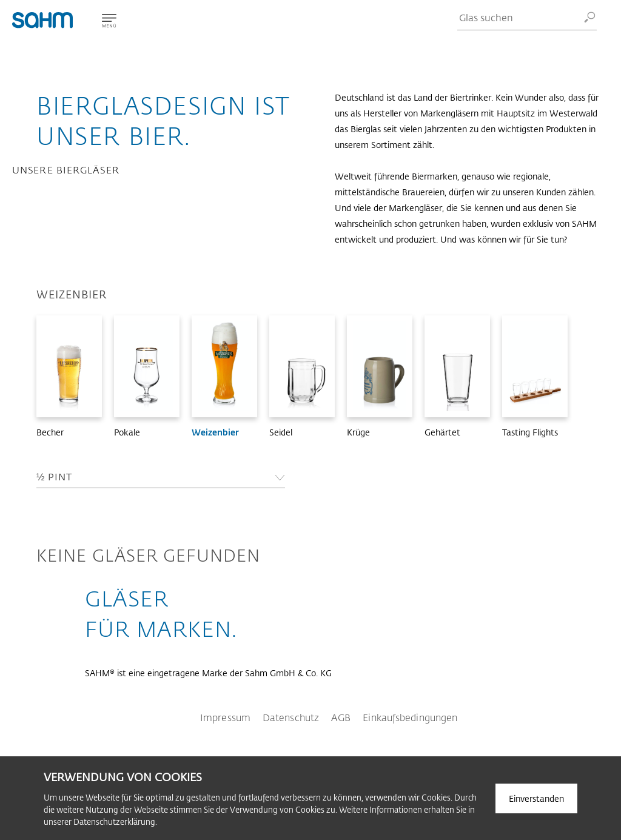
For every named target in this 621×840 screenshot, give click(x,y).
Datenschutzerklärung (114, 822)
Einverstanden (536, 798)
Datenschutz (291, 717)
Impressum (225, 717)
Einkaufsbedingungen (410, 717)
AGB (341, 717)
